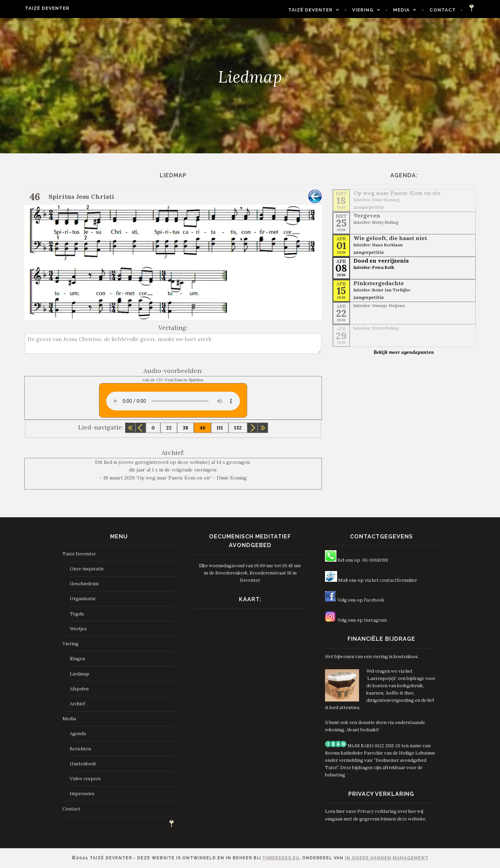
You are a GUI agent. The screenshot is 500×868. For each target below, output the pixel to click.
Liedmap (80, 674)
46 (202, 428)
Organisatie (83, 599)
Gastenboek (83, 764)
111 (220, 428)
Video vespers (85, 779)
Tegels (77, 614)
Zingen (77, 659)
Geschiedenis (84, 584)
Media (417, 10)
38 (185, 428)
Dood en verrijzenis (381, 261)
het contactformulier (394, 580)
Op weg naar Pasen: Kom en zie (397, 193)
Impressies (82, 794)
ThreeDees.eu (281, 858)
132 (238, 428)
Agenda (78, 734)
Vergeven (367, 215)
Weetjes (78, 629)
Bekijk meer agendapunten (404, 352)
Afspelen (79, 689)
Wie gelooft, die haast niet (390, 238)
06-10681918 (375, 560)
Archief (77, 704)
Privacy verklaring (377, 811)
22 (169, 428)
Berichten (80, 749)
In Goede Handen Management (387, 858)
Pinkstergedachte (379, 283)
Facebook (374, 600)
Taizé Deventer (31, 8)
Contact (459, 10)
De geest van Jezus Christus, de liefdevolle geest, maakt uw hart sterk (173, 344)
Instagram (375, 620)
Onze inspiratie (87, 569)
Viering (379, 10)
